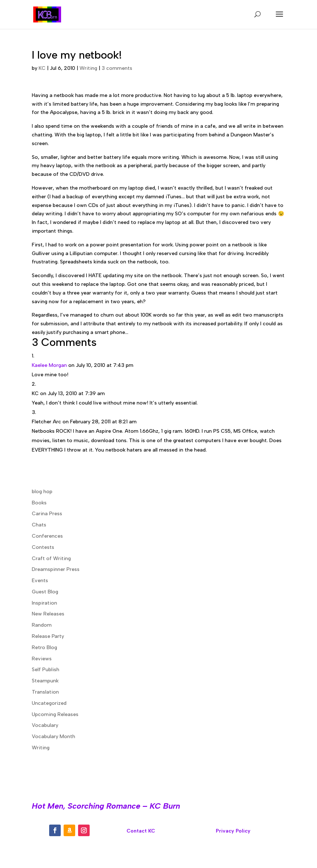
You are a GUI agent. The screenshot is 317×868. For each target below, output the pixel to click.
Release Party (48, 636)
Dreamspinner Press (56, 569)
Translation (45, 692)
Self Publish (46, 670)
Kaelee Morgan (49, 365)
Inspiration (44, 603)
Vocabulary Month (53, 736)
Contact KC (141, 831)
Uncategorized (49, 703)
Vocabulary (45, 725)
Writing (88, 68)
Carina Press (47, 514)
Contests (43, 547)
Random (42, 625)
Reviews (42, 659)
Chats (39, 525)
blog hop (42, 492)
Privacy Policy (233, 831)
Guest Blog (45, 592)
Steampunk (45, 681)
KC (42, 68)
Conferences (47, 536)
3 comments (117, 68)
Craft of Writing (51, 558)
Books (39, 503)
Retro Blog (44, 647)
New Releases (48, 614)
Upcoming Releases (55, 714)
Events (40, 581)
